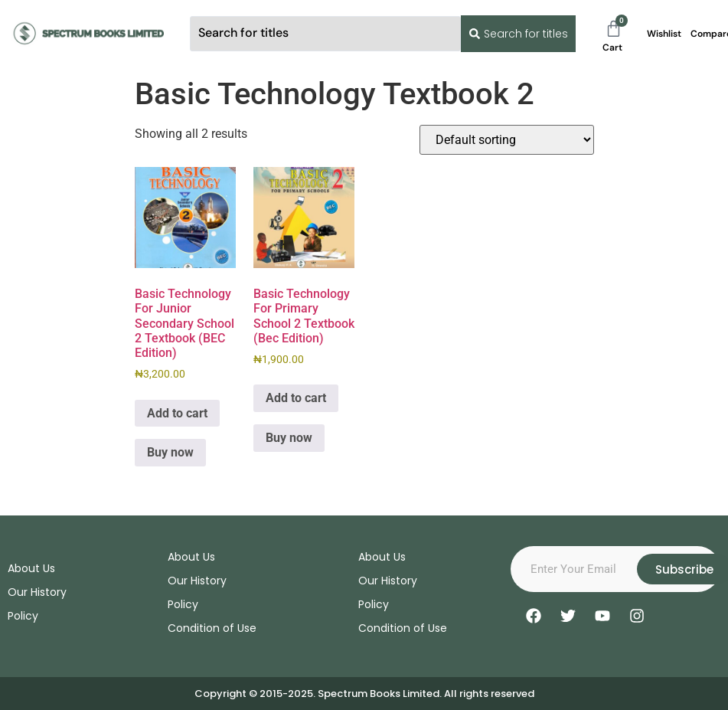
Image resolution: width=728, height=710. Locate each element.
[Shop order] (507, 140)
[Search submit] (515, 34)
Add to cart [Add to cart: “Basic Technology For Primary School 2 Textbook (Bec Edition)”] (296, 398)
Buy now (170, 452)
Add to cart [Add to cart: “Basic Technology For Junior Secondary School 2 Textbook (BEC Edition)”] (177, 413)
